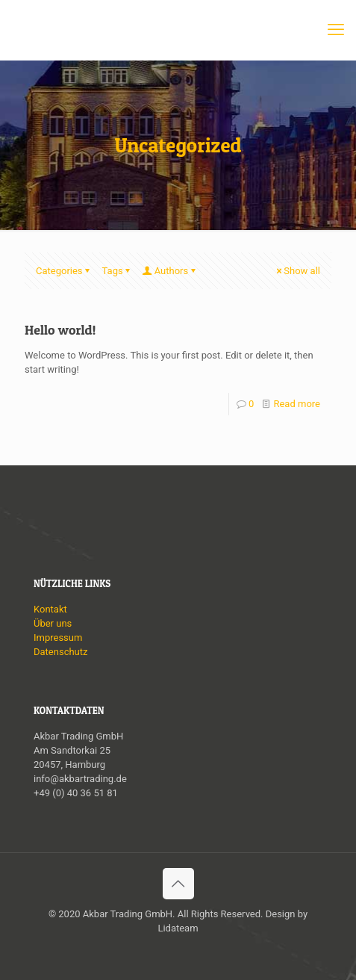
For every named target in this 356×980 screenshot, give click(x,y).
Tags (118, 271)
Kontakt (50, 609)
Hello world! (60, 330)
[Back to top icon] (178, 884)
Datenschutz (60, 652)
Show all (297, 271)
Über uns (53, 623)
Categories (64, 271)
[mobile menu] (336, 30)
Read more (297, 404)
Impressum (58, 638)
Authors (171, 271)
